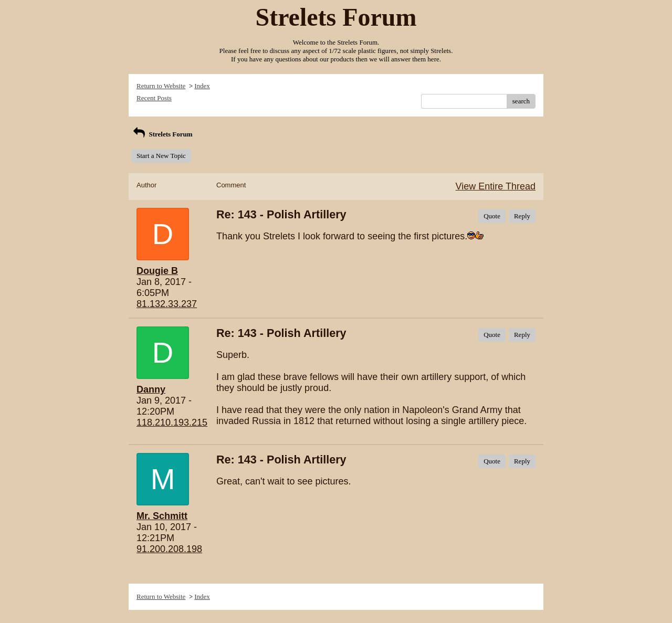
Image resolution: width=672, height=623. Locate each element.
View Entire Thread (496, 186)
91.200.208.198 (169, 549)
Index (202, 86)
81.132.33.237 (167, 304)
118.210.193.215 (172, 423)
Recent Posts (154, 98)
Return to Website (161, 86)
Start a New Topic (161, 156)
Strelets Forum (162, 134)
